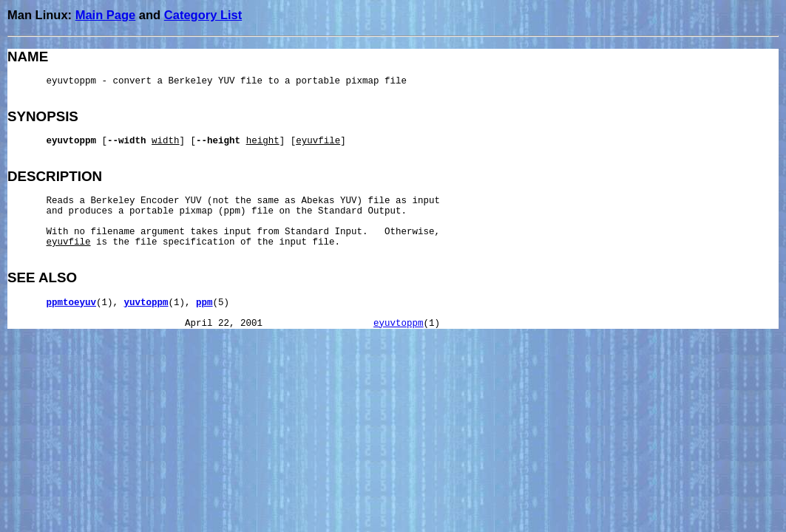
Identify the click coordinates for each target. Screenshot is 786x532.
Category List (203, 15)
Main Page (106, 15)
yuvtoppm (146, 303)
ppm (204, 303)
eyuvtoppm (399, 324)
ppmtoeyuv (72, 303)
